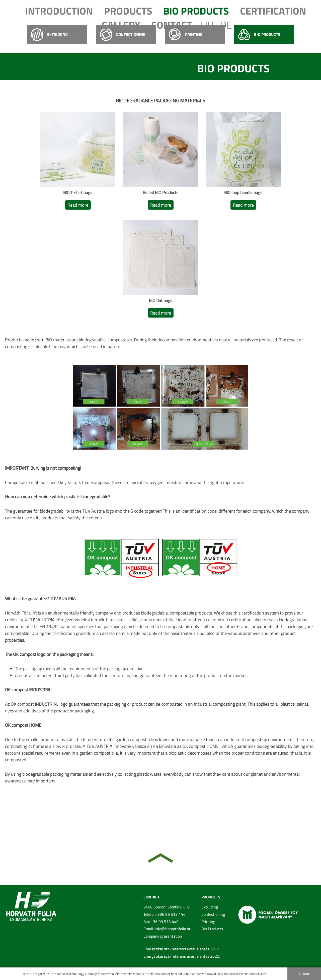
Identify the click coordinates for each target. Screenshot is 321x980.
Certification (185, 7)
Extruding (210, 907)
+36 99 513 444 (171, 914)
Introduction (80, 7)
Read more (78, 205)
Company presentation (163, 936)
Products (114, 7)
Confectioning (213, 914)
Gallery (217, 7)
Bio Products (147, 7)
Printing (208, 922)
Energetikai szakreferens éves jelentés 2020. (182, 956)
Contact (245, 7)
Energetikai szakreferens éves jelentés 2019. (182, 949)
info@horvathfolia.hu (173, 929)
